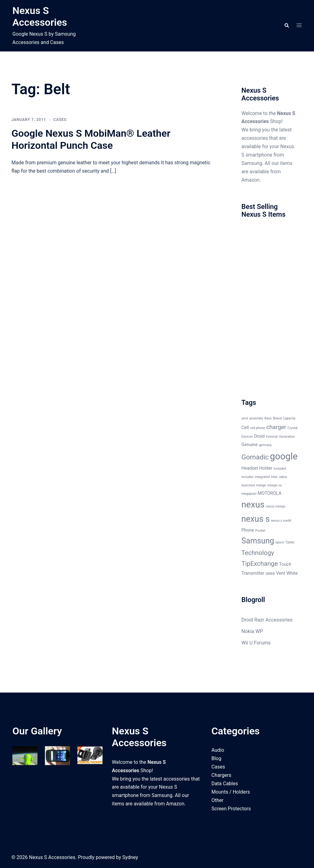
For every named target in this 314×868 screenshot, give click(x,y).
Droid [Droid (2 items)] (259, 436)
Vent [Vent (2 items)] (281, 573)
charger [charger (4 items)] (276, 427)
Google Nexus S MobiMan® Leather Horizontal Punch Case (91, 139)
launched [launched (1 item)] (248, 485)
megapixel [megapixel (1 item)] (249, 494)
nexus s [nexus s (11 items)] (256, 519)
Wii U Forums (256, 643)
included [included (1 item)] (280, 469)
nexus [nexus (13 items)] (253, 505)
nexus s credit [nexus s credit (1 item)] (281, 521)
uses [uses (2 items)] (270, 573)
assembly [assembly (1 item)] (256, 418)
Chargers (221, 775)
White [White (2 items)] (292, 573)
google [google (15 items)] (284, 456)
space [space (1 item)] (280, 542)
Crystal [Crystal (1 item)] (292, 428)
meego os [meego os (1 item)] (275, 485)
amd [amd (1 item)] (245, 418)
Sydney (130, 857)
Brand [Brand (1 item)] (277, 418)
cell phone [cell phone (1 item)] (257, 428)
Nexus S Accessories (40, 16)
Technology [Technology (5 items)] (258, 553)
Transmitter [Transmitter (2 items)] (253, 573)
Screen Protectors (231, 809)
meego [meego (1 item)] (261, 485)
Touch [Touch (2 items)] (285, 564)
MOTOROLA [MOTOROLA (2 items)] (270, 493)
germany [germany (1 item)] (265, 445)
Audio (218, 750)
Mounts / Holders (231, 792)
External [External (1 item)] (272, 437)
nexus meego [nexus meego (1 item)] (276, 506)
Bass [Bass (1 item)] (268, 418)
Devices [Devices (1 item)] (247, 437)
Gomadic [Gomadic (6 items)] (255, 457)
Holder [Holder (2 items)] (266, 468)
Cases (60, 120)
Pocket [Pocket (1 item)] (260, 531)
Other (218, 800)
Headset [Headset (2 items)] (250, 468)
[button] (286, 26)
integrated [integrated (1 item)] (262, 477)
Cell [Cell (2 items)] (245, 428)
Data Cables (225, 784)
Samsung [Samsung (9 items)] (258, 541)
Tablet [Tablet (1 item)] (290, 542)
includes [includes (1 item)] (248, 477)
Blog (216, 758)
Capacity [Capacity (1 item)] (289, 418)
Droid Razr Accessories (267, 620)
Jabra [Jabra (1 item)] (283, 477)
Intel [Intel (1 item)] (274, 477)
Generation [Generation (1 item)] (287, 437)
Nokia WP (252, 631)
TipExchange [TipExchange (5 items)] (260, 564)
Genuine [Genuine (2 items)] (250, 445)
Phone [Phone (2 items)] (248, 530)
